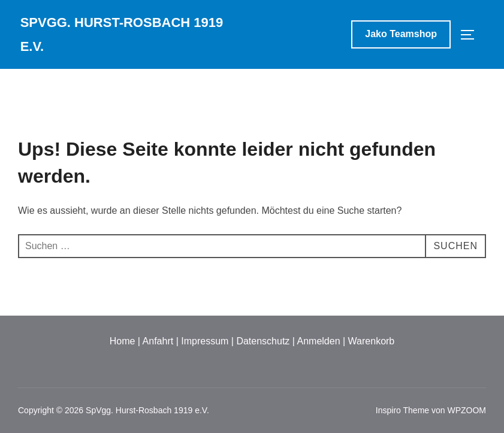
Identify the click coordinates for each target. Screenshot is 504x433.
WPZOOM (467, 410)
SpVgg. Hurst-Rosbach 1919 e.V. (122, 34)
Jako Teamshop (401, 34)
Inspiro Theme (402, 410)
